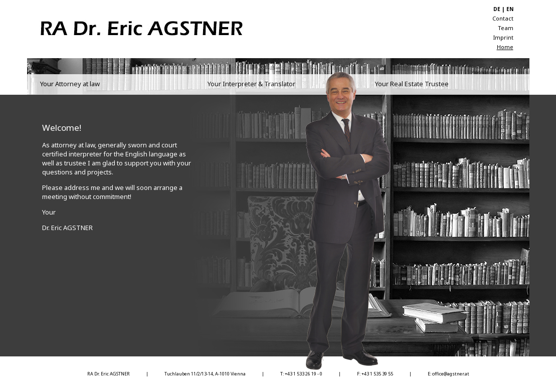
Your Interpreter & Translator (251, 84)
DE (497, 9)
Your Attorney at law (70, 84)
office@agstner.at (451, 374)
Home (505, 47)
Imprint (503, 37)
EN (510, 9)
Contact (503, 18)
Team (506, 28)
